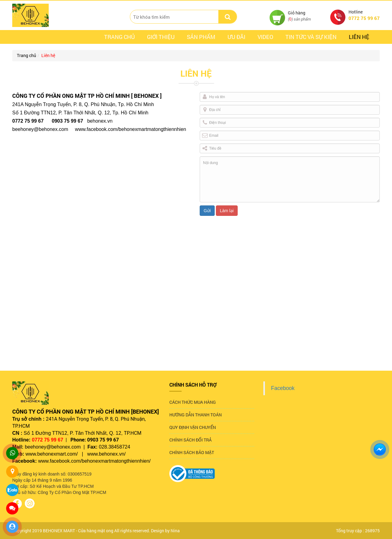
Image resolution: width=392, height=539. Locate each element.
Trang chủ (119, 37)
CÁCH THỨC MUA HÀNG (193, 402)
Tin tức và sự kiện (311, 37)
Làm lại (227, 211)
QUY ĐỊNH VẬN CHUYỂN (193, 427)
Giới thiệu (161, 37)
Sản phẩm (201, 37)
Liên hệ (359, 37)
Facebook (283, 388)
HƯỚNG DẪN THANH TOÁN (196, 415)
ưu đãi (236, 37)
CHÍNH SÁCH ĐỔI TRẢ (190, 440)
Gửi (207, 211)
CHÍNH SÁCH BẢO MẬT (192, 452)
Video (265, 37)
